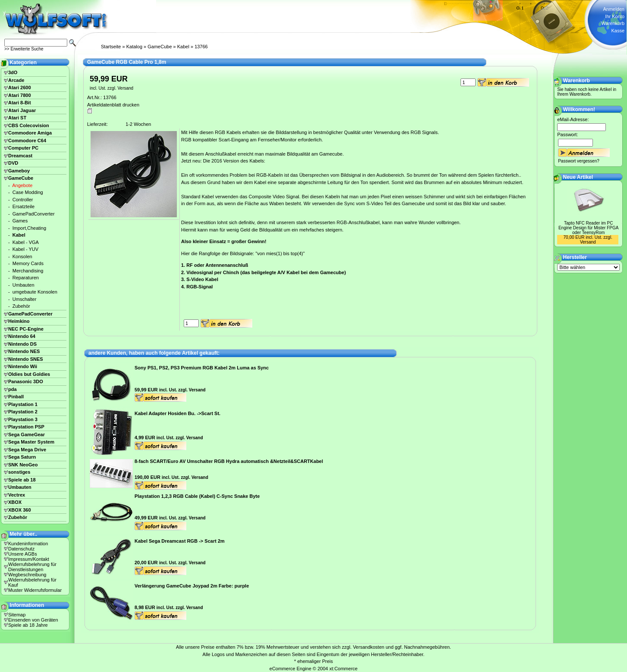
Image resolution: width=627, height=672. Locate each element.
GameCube (160, 47)
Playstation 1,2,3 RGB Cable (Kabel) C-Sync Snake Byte (197, 496)
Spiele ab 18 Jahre (28, 625)
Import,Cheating (29, 228)
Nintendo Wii (23, 366)
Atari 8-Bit (20, 103)
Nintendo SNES (26, 359)
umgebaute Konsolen (35, 292)
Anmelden (614, 9)
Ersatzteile (24, 206)
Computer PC (23, 148)
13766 (201, 47)
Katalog (134, 47)
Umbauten (24, 285)
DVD (13, 163)
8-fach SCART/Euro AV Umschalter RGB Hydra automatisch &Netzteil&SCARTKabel (229, 461)
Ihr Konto (615, 16)
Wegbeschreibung (27, 575)
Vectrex (17, 495)
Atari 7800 (20, 95)
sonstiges (19, 472)
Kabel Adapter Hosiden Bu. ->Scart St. (177, 413)
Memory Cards (28, 263)
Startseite (111, 47)
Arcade (16, 80)
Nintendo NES (24, 351)
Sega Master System (31, 442)
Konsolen (22, 256)
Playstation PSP (26, 427)
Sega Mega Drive (27, 450)
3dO (13, 72)
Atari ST (17, 118)
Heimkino (19, 321)
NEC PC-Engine (26, 329)
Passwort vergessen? (579, 161)
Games (20, 221)
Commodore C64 (27, 141)
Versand (125, 88)
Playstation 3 (23, 419)
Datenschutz (21, 549)
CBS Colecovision (29, 125)
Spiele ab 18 (22, 480)
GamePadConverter (34, 214)
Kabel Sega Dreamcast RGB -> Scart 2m (180, 541)
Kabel (183, 47)
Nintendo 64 (22, 336)
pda (13, 389)
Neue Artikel (578, 177)
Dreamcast (20, 156)
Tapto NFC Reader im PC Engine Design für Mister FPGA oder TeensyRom (589, 228)
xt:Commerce (343, 669)
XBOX (15, 502)
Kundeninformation (28, 544)
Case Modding (28, 192)
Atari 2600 (20, 88)
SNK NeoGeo (23, 465)
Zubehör (21, 306)
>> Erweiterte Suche (24, 49)
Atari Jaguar (22, 110)
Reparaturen (26, 278)
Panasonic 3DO (26, 381)
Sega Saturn (22, 457)
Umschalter (25, 299)
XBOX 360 (20, 510)
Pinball (16, 397)
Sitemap (17, 615)
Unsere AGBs (23, 554)
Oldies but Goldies (29, 374)
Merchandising (28, 271)
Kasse (618, 31)
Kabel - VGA (26, 242)
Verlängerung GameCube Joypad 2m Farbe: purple (192, 586)
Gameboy (19, 171)
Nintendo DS (22, 344)
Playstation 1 (23, 404)
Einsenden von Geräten (33, 620)
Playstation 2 (23, 412)
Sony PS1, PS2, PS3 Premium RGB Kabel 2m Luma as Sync (202, 368)
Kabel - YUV (25, 249)
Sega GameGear (27, 434)
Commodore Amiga (30, 133)
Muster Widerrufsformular (35, 590)
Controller (23, 200)
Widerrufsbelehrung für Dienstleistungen (32, 567)
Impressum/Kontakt (29, 559)
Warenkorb (613, 23)
